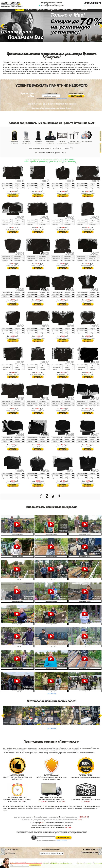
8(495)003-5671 (90, 850)
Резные (63, 153)
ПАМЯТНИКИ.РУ (11, 3)
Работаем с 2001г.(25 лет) (12, 6)
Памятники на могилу (10, 5)
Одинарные (42, 153)
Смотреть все (52, 694)
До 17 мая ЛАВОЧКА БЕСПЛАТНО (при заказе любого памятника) (26, 863)
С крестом (57, 153)
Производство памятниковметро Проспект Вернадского (52, 4)
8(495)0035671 (93, 3)
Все (36, 153)
